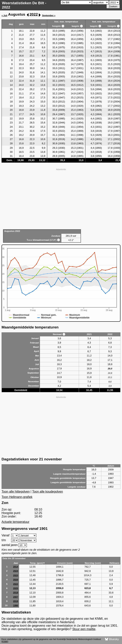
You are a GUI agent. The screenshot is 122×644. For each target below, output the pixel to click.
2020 (16, 580)
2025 (16, 588)
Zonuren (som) (65, 563)
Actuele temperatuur (15, 522)
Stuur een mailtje (84, 629)
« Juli (4, 15)
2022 (34, 14)
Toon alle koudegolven (48, 492)
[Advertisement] (61, 198)
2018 (16, 593)
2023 (16, 575)
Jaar (16, 563)
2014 (16, 567)
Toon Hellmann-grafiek (17, 497)
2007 (16, 597)
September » (49, 15)
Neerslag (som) (93, 563)
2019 (16, 601)
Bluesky (112, 639)
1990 (16, 605)
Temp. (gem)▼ (37, 563)
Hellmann (114, 563)
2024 (16, 571)
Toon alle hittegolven (16, 492)
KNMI (5, 641)
